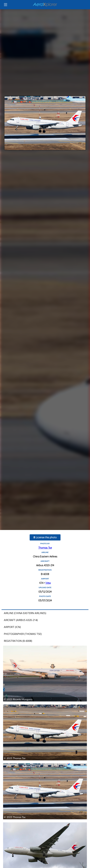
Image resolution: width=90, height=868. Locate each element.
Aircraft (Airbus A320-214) (21, 620)
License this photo (45, 537)
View (48, 583)
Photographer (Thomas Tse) (23, 634)
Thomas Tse (45, 548)
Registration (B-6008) (18, 641)
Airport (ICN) (12, 627)
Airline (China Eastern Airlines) (25, 613)
